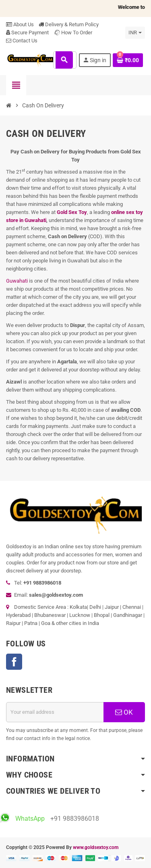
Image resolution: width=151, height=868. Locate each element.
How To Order (73, 32)
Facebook (14, 662)
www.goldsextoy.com (96, 847)
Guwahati (17, 281)
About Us (20, 24)
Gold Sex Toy (72, 212)
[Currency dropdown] (135, 33)
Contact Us (22, 41)
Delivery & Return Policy (69, 24)
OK (124, 712)
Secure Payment (27, 32)
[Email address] (55, 712)
